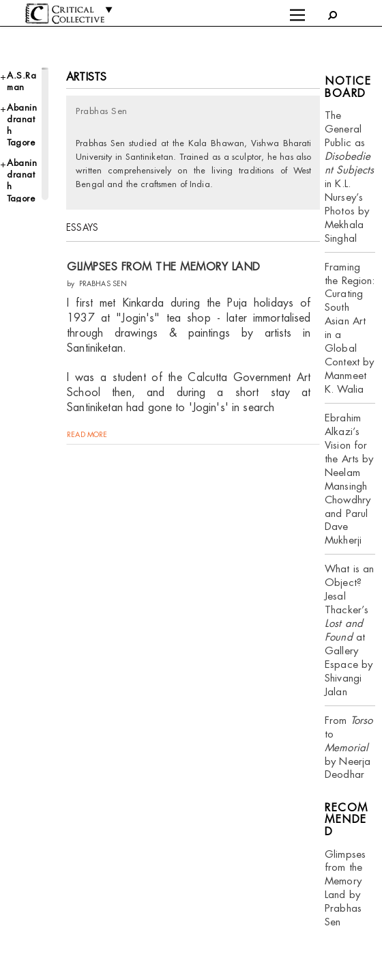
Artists (86, 77)
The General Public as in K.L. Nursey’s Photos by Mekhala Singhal (350, 176)
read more (87, 434)
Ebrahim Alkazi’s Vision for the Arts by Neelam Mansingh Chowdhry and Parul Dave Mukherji (349, 479)
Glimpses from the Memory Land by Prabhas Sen (345, 888)
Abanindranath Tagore (22, 125)
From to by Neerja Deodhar (349, 747)
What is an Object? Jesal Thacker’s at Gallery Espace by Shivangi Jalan (349, 630)
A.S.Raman (21, 81)
